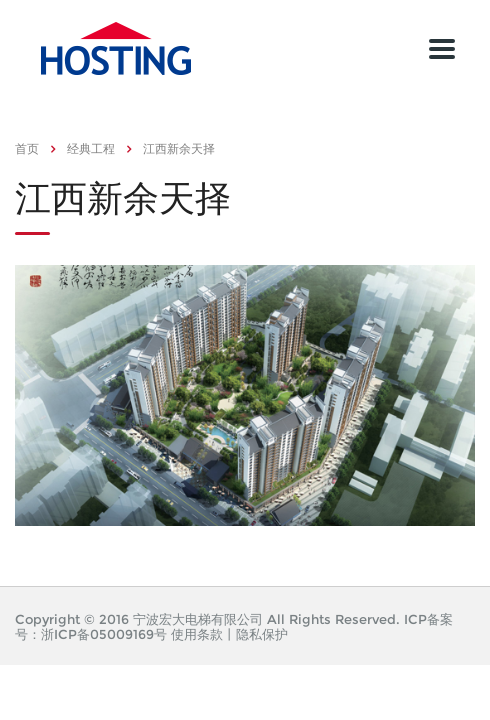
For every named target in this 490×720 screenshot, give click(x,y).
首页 (27, 148)
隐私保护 (262, 634)
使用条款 (197, 634)
